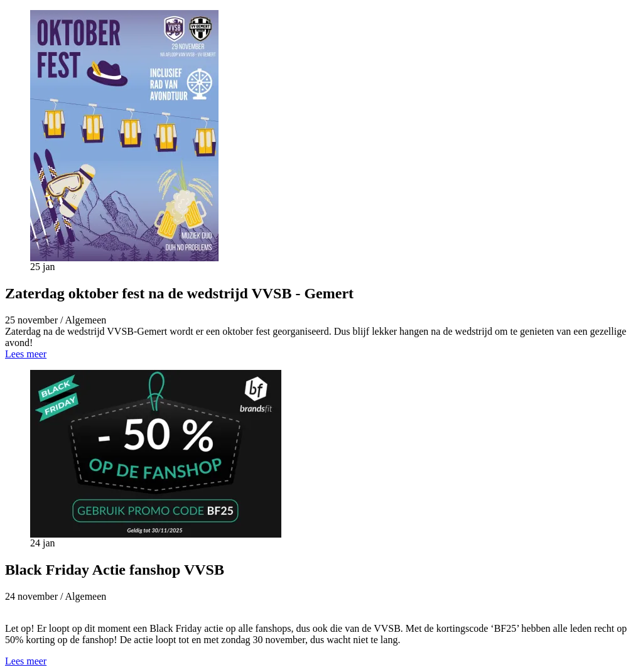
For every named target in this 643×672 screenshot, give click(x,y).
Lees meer (26, 354)
